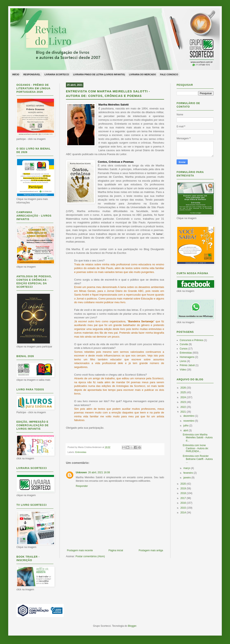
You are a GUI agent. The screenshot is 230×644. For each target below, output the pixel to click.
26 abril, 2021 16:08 (99, 472)
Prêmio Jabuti (187, 365)
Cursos (184, 349)
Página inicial (116, 550)
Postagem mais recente (80, 550)
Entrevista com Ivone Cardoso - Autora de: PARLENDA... (196, 448)
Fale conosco (169, 74)
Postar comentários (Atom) (90, 556)
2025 (184, 392)
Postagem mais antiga (151, 550)
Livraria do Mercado (142, 74)
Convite (184, 344)
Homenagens (187, 357)
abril (186, 430)
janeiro (187, 478)
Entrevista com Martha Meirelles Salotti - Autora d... (198, 438)
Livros (183, 361)
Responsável (32, 74)
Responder (82, 486)
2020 (184, 484)
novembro (189, 421)
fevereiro (189, 473)
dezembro (189, 416)
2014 (184, 513)
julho (186, 426)
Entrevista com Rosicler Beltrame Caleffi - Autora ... (198, 459)
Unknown (81, 472)
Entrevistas (81, 452)
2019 (184, 489)
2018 (184, 493)
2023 (184, 402)
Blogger (132, 626)
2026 (184, 388)
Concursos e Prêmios (191, 340)
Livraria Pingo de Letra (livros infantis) (99, 74)
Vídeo (183, 370)
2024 (184, 397)
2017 (184, 498)
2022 (184, 407)
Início (16, 74)
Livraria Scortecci (57, 74)
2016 (184, 503)
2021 (184, 412)
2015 (184, 508)
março (187, 468)
